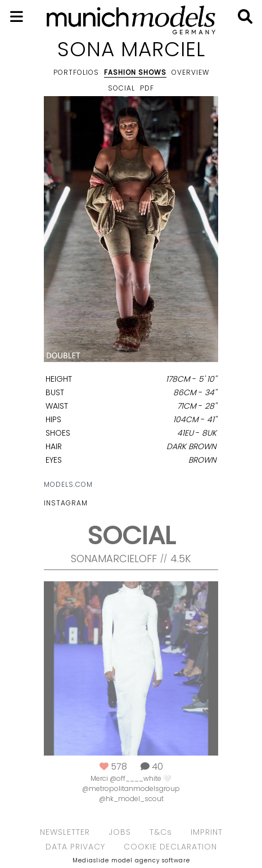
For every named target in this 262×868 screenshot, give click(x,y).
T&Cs (161, 832)
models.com (68, 484)
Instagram (66, 503)
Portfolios (76, 72)
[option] (131, 231)
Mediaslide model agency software (131, 860)
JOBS (120, 832)
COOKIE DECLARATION (170, 847)
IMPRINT (207, 832)
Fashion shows (135, 72)
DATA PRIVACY (75, 847)
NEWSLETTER (65, 832)
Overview (190, 72)
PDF (147, 88)
